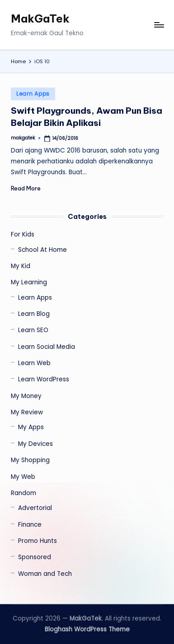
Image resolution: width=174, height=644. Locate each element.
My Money (26, 396)
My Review (27, 412)
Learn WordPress (44, 379)
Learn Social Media (47, 347)
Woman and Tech (45, 574)
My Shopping (30, 460)
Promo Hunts (38, 541)
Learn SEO (33, 330)
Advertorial (35, 508)
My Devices (35, 444)
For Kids (23, 234)
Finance (30, 525)
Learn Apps (33, 94)
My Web (23, 477)
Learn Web (34, 363)
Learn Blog (34, 314)
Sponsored (35, 557)
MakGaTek (40, 19)
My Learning (29, 282)
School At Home (42, 250)
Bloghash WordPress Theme (87, 629)
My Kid (21, 266)
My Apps (31, 427)
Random (24, 493)
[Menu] (159, 25)
